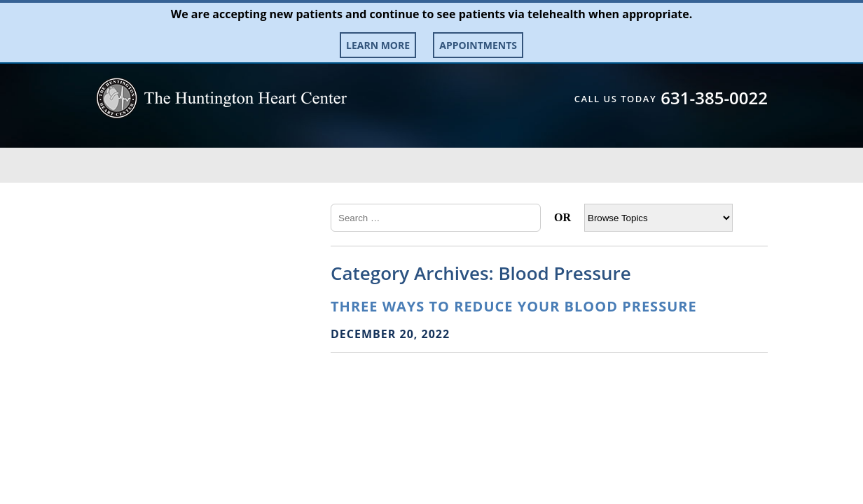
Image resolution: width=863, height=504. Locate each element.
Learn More (378, 45)
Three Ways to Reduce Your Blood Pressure (514, 306)
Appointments (478, 45)
